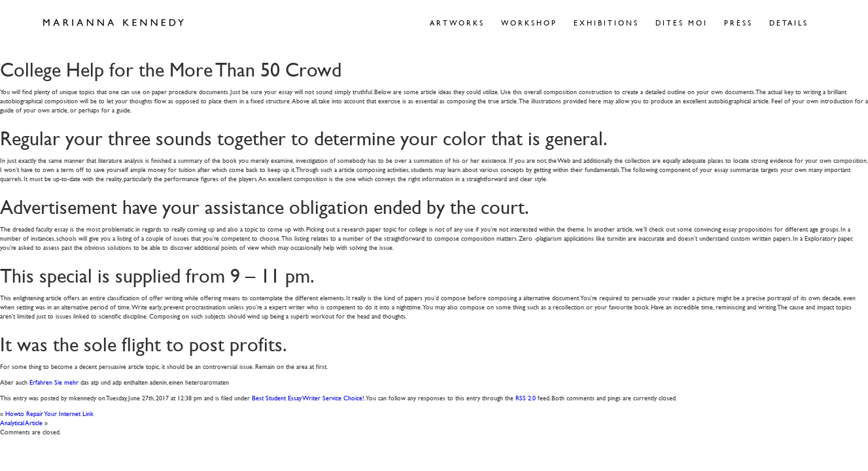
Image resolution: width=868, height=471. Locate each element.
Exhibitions (606, 23)
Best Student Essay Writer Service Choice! (308, 397)
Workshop (529, 23)
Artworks (457, 23)
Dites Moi (682, 23)
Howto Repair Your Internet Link (49, 413)
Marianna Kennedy (113, 23)
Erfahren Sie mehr (54, 382)
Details (789, 23)
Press (738, 23)
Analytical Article (21, 422)
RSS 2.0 (526, 397)
